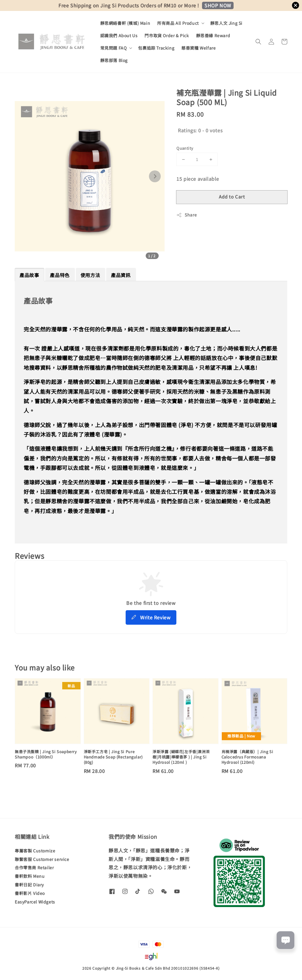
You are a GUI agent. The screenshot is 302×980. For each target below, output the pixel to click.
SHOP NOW (218, 5)
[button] (258, 42)
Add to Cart (232, 197)
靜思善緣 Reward (213, 35)
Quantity (185, 148)
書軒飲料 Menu (30, 876)
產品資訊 (121, 275)
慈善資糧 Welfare (198, 48)
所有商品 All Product (178, 23)
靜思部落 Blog (114, 60)
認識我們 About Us (119, 35)
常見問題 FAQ (114, 48)
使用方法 (90, 275)
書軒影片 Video (30, 893)
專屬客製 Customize (35, 851)
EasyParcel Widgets (35, 902)
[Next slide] (155, 176)
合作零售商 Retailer (34, 867)
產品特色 (60, 275)
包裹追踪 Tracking (156, 48)
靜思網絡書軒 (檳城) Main (125, 23)
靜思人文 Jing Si (226, 23)
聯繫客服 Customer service (42, 859)
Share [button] (187, 215)
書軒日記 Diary (29, 885)
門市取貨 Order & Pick (167, 35)
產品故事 (29, 275)
